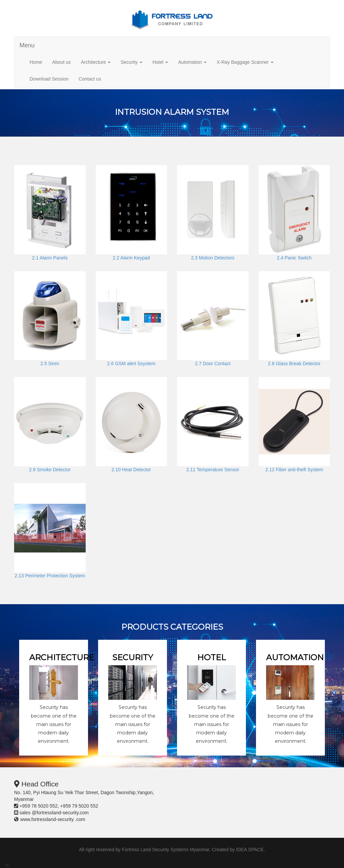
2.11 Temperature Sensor (213, 470)
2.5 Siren (50, 364)
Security (131, 62)
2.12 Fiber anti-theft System (294, 470)
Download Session (49, 79)
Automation (192, 62)
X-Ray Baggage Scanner (245, 62)
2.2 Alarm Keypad (131, 258)
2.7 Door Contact (213, 364)
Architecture (96, 62)
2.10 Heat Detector (131, 470)
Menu (27, 45)
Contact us (90, 79)
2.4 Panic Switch (294, 258)
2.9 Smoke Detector (50, 470)
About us (61, 62)
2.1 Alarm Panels (50, 258)
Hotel (160, 62)
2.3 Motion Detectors (213, 258)
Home (36, 62)
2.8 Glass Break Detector (294, 364)
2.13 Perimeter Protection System (50, 576)
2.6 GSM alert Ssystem (131, 364)
